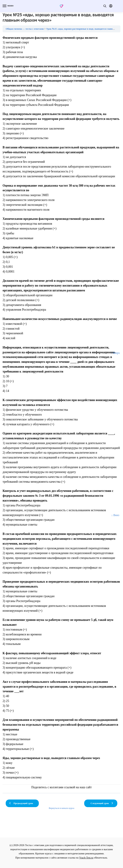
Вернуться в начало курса (62, 808)
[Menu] (8, 6)
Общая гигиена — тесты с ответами (25, 29)
